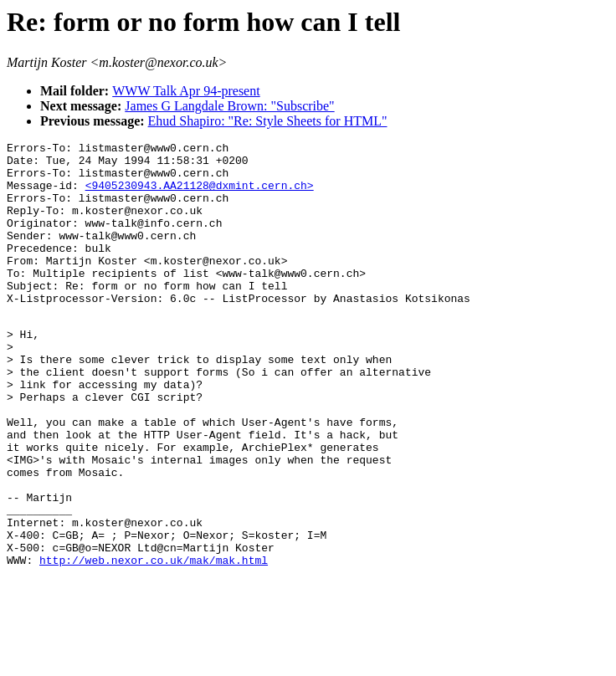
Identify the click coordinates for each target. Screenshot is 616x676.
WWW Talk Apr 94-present (186, 91)
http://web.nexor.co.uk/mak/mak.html (154, 643)
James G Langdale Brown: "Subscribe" (229, 106)
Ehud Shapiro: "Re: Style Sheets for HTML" (268, 121)
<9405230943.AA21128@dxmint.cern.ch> (200, 195)
